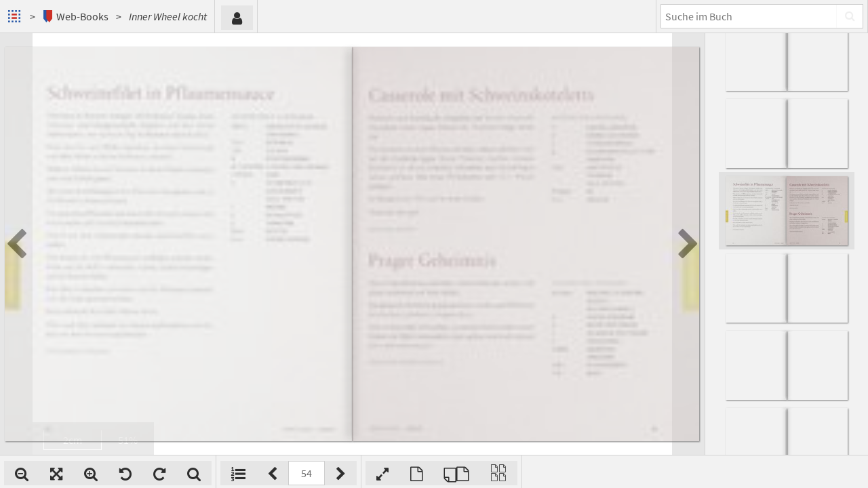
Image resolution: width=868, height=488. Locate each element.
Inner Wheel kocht (168, 16)
